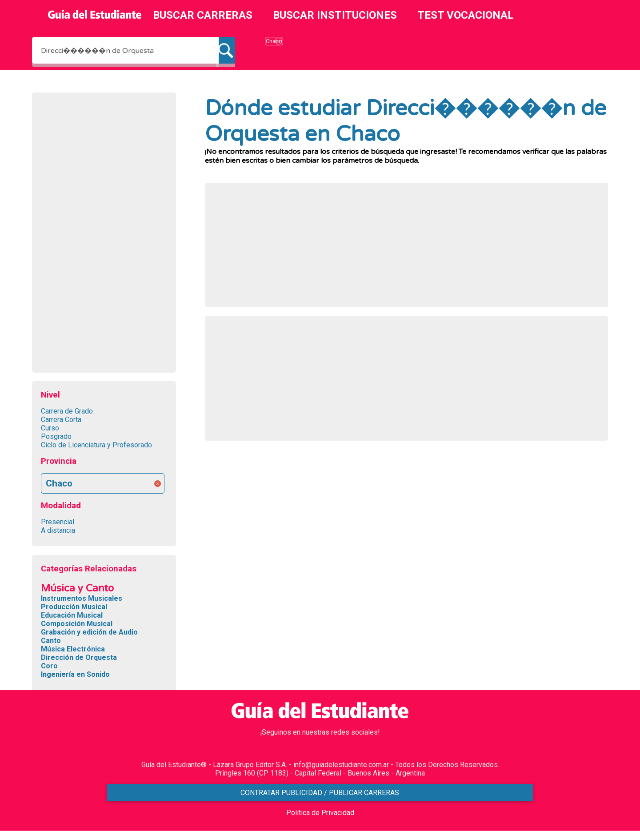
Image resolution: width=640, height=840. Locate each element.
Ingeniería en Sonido (75, 684)
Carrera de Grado (67, 420)
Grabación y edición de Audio (89, 641)
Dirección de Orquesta (79, 667)
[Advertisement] (104, 244)
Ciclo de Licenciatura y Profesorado (96, 454)
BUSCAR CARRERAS (203, 15)
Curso (50, 437)
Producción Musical (74, 616)
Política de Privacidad (320, 822)
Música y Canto (77, 597)
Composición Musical (77, 633)
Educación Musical (72, 625)
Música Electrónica (73, 658)
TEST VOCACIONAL (466, 15)
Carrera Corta (61, 429)
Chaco (59, 493)
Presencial (58, 531)
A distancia (58, 540)
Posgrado (56, 446)
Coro (49, 675)
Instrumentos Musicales (82, 608)
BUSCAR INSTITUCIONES (335, 15)
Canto (51, 650)
